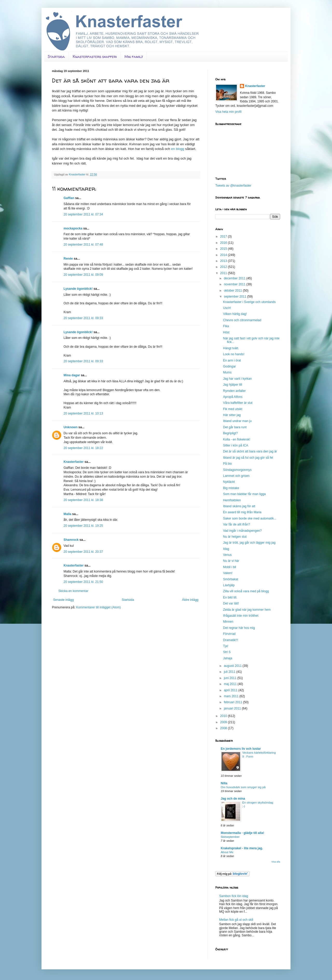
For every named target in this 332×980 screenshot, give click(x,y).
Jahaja (228, 658)
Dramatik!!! (231, 640)
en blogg (178, 149)
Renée (68, 259)
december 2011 (235, 278)
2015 (224, 249)
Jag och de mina (233, 799)
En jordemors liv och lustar (241, 749)
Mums (227, 372)
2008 (224, 728)
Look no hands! (234, 354)
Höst (226, 332)
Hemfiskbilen (232, 500)
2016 (224, 243)
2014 (224, 255)
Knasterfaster (74, 462)
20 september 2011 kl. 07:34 (83, 214)
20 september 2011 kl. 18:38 (83, 500)
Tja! (226, 646)
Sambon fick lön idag (234, 896)
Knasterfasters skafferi (95, 57)
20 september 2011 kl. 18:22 (83, 448)
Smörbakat (231, 579)
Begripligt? (230, 433)
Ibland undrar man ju (237, 421)
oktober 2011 (233, 291)
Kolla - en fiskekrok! (237, 439)
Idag (226, 549)
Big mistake (231, 488)
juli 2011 (230, 672)
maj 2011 (231, 684)
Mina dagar (72, 375)
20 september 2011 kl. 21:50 (83, 582)
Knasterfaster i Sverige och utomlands (249, 302)
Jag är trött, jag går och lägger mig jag (249, 543)
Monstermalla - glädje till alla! (242, 833)
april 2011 (231, 690)
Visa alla (276, 862)
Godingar (229, 366)
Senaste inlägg (63, 600)
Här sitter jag (232, 415)
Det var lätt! (231, 603)
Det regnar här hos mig (239, 628)
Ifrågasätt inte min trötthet (241, 616)
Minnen (228, 622)
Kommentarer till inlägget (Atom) (98, 607)
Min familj (134, 57)
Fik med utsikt (233, 409)
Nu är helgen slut (235, 537)
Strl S (227, 652)
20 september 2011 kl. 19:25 (83, 526)
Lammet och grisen (236, 476)
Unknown (71, 427)
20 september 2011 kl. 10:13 (83, 413)
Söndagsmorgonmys (237, 470)
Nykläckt (229, 482)
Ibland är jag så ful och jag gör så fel (248, 458)
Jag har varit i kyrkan (237, 379)
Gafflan (69, 198)
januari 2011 (233, 708)
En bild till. (230, 597)
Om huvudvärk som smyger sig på (243, 787)
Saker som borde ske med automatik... (250, 518)
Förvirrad (229, 634)
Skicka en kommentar (73, 591)
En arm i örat (232, 360)
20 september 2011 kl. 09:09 (83, 275)
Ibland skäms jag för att (239, 506)
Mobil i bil (230, 567)
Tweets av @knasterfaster (233, 186)
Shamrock (71, 540)
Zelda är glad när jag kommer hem (247, 610)
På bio (227, 464)
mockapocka (73, 228)
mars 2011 (232, 696)
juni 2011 (231, 678)
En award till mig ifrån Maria (242, 512)
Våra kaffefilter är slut (238, 403)
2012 (224, 267)
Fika (226, 326)
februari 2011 (233, 702)
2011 (224, 273)
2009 (224, 722)
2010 (224, 716)
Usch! (227, 308)
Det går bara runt (235, 427)
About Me (227, 852)
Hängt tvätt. (231, 348)
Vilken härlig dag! (235, 314)
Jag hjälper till (233, 385)
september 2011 (236, 297)
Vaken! (228, 573)
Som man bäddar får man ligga (244, 494)
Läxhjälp (229, 585)
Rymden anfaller (234, 391)
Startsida (56, 57)
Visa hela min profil (228, 112)
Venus (227, 555)
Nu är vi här (231, 561)
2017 (224, 236)
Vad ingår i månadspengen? (242, 531)
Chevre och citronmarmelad (242, 320)
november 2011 (235, 284)
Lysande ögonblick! (78, 289)
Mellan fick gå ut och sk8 (236, 920)
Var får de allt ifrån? (237, 524)
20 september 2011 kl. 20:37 (83, 552)
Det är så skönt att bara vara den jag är (250, 451)
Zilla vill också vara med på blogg (246, 591)
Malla (67, 514)
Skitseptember (230, 837)
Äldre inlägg (190, 600)
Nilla (224, 783)
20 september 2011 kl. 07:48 (83, 245)
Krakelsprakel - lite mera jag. (242, 848)
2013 (224, 261)
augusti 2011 (233, 666)
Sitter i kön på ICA (236, 445)
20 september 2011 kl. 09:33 (83, 318)
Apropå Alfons (233, 397)
